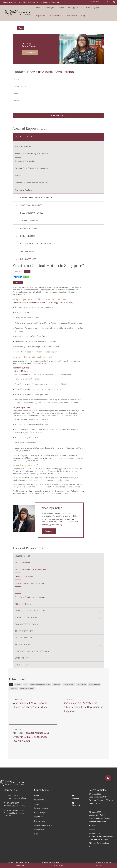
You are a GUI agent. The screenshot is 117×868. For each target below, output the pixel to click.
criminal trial (75, 284)
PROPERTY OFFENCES (30, 223)
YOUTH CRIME (21, 653)
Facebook (76, 799)
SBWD (111, 857)
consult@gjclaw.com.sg (52, 519)
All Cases (18, 679)
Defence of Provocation (25, 156)
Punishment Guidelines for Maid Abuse (32, 177)
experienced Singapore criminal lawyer (32, 453)
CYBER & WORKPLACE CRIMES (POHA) (38, 238)
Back (21, 23)
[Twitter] (18, 272)
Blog (65, 11)
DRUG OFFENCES (28, 254)
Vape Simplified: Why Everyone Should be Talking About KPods (40, 2)
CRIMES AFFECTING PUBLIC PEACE (36, 192)
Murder (18, 170)
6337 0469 (13, 790)
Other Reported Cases (27, 683)
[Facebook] (14, 272)
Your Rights (48, 6)
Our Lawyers (39, 816)
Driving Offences (69, 679)
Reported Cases (43, 11)
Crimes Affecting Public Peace (40, 679)
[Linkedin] (21, 272)
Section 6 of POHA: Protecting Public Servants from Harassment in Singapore (83, 702)
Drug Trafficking (95, 679)
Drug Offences (82, 679)
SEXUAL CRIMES (28, 231)
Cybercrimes (57, 679)
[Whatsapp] (28, 272)
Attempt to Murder (23, 141)
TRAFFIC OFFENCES (29, 215)
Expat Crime (99, 6)
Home (39, 6)
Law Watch (56, 11)
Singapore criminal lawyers (28, 486)
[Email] (24, 272)
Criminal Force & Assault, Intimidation (31, 163)
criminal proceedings (37, 358)
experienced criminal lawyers (67, 481)
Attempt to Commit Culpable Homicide (32, 148)
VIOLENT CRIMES (28, 131)
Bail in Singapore (85, 6)
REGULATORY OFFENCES (32, 208)
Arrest (57, 6)
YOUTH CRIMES (27, 246)
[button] (114, 2)
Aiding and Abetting (24, 185)
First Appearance (69, 6)
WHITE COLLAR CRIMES (31, 200)
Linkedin (76, 792)
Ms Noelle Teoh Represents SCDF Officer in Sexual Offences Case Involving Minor (31, 731)
